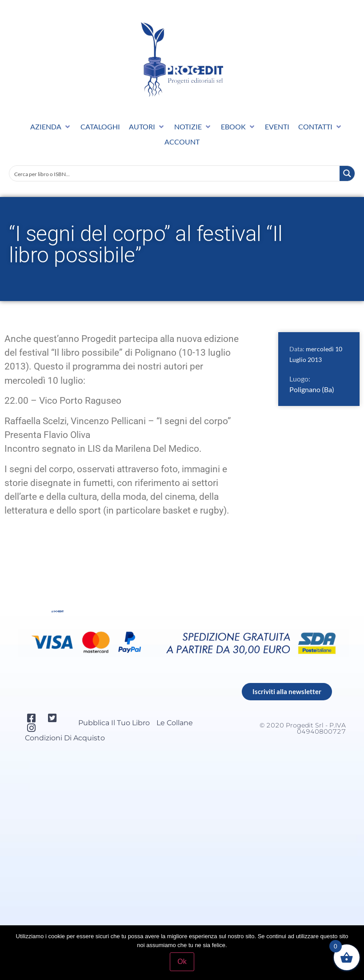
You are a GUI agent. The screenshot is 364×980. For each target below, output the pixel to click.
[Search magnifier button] (347, 173)
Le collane (175, 723)
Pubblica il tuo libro (114, 723)
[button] (51, 127)
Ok (182, 962)
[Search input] (175, 173)
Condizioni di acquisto (65, 738)
